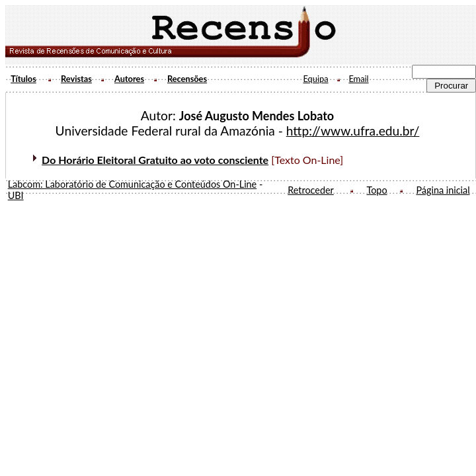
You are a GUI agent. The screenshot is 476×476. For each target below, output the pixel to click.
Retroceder (311, 190)
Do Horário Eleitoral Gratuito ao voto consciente (155, 160)
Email (358, 79)
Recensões (187, 79)
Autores (129, 79)
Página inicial (443, 190)
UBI (16, 195)
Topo (377, 190)
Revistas (76, 79)
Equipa (315, 79)
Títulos (23, 79)
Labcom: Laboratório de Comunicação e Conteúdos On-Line (133, 184)
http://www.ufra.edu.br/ (353, 131)
